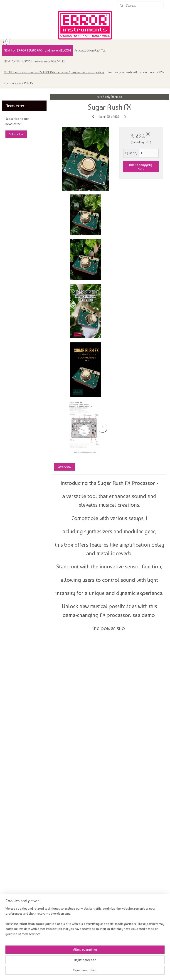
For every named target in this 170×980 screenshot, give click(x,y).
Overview (64, 467)
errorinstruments (16, 94)
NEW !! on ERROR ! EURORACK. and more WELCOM (37, 50)
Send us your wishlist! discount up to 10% (136, 72)
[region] (55, 957)
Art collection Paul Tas (90, 50)
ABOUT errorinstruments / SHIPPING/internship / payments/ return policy (54, 72)
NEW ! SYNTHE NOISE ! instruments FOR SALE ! (34, 61)
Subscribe (16, 134)
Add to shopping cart (141, 167)
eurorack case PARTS (18, 83)
